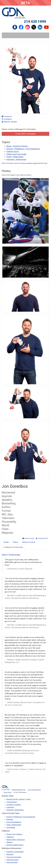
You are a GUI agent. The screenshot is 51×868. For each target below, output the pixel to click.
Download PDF (42, 538)
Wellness (9, 842)
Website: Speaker (9, 122)
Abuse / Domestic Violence (17, 146)
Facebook (7, 116)
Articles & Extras (29, 542)
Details (6, 542)
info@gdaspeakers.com (19, 790)
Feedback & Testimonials (13, 547)
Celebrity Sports (13, 151)
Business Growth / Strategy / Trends (18, 799)
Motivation (10, 854)
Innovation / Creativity (14, 805)
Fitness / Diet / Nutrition (14, 834)
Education (10, 819)
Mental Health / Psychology (16, 840)
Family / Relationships (15, 157)
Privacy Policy (8, 792)
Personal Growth (12, 862)
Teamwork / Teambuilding (15, 810)
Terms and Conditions (34, 790)
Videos (16, 542)
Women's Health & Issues (15, 845)
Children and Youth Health (16, 154)
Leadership (10, 807)
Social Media (11, 827)
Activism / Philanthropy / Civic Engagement (23, 149)
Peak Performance (12, 860)
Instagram (7, 119)
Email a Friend (28, 538)
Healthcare (10, 837)
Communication (12, 802)
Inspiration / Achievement (16, 159)
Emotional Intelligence (14, 822)
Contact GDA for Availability (26, 134)
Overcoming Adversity (14, 857)
